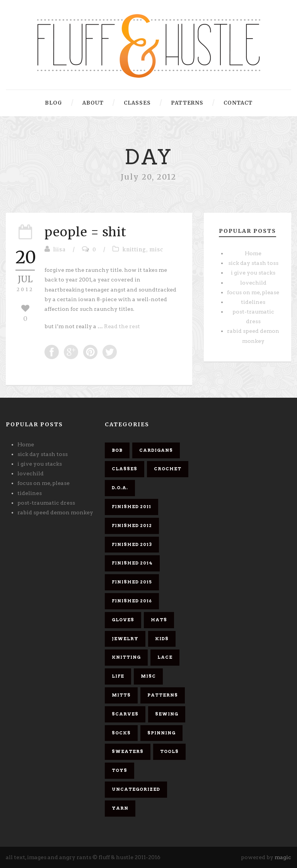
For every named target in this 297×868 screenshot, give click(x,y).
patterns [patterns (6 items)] (163, 695)
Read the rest (122, 326)
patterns (187, 103)
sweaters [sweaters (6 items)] (128, 751)
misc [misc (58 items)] (148, 676)
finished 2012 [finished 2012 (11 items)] (132, 526)
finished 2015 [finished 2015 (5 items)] (132, 582)
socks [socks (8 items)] (121, 733)
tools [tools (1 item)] (169, 751)
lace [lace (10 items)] (165, 657)
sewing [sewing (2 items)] (167, 714)
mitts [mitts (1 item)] (121, 695)
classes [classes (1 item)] (125, 469)
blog (54, 103)
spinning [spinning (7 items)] (161, 733)
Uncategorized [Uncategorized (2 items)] (136, 789)
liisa (60, 250)
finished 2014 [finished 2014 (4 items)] (132, 563)
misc (156, 250)
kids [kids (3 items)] (162, 639)
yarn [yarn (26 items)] (120, 808)
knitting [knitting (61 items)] (126, 657)
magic (283, 857)
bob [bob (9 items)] (117, 450)
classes (137, 103)
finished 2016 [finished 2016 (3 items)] (132, 601)
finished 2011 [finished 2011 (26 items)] (131, 507)
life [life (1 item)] (118, 676)
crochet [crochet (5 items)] (168, 469)
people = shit (85, 232)
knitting (134, 250)
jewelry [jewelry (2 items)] (125, 639)
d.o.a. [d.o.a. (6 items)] (120, 488)
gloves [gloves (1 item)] (123, 620)
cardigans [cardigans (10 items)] (156, 450)
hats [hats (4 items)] (159, 620)
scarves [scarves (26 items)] (125, 714)
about (93, 103)
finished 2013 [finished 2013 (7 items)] (132, 544)
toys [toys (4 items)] (119, 770)
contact (238, 103)
